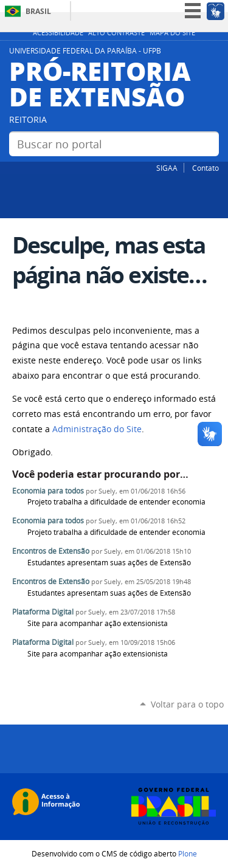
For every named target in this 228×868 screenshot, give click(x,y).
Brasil (38, 11)
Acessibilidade (58, 33)
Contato (206, 168)
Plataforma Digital (43, 612)
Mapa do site (172, 33)
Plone (188, 853)
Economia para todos (48, 491)
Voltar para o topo (187, 704)
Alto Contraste (116, 33)
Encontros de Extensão (51, 551)
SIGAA (167, 168)
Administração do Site (97, 429)
